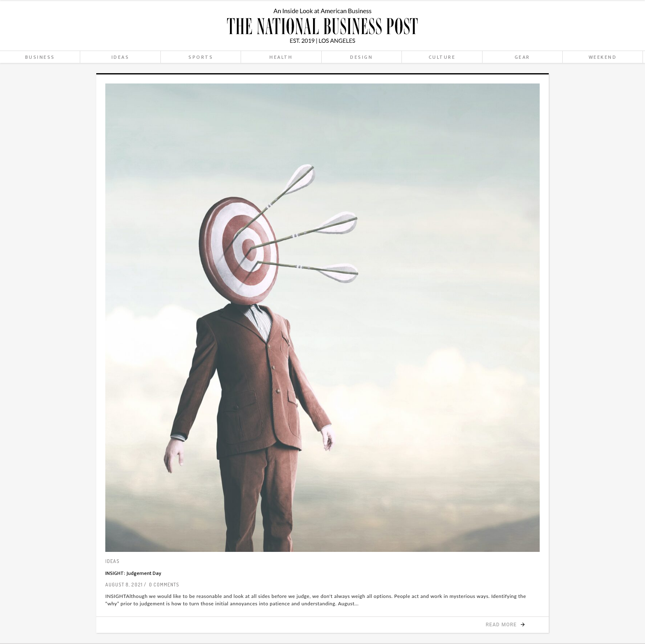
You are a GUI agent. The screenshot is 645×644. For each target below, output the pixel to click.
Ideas (113, 561)
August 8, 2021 (124, 585)
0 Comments (164, 585)
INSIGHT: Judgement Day (133, 573)
